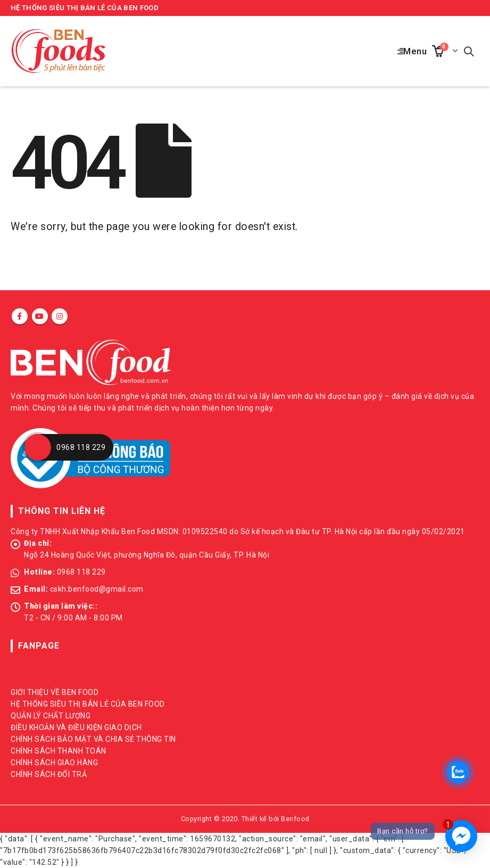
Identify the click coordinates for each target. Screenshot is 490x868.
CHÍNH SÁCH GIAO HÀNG (54, 763)
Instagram (60, 316)
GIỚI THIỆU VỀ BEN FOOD (55, 692)
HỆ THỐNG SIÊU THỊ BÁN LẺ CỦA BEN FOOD (85, 8)
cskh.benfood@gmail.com (97, 589)
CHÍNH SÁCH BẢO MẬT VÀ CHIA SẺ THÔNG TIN (93, 739)
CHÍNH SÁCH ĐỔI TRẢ (49, 774)
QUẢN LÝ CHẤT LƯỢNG (51, 716)
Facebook (20, 316)
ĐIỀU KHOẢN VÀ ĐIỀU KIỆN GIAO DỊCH (76, 727)
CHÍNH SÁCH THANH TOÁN (59, 751)
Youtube (40, 316)
